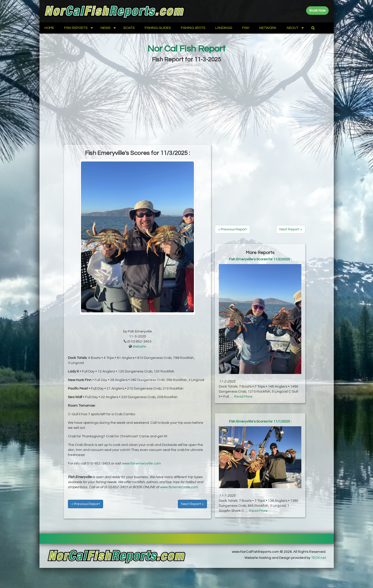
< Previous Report (86, 504)
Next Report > (192, 504)
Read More (243, 397)
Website (139, 347)
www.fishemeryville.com (141, 464)
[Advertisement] (187, 104)
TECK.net (319, 558)
